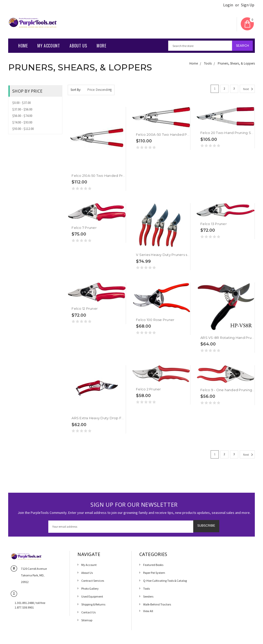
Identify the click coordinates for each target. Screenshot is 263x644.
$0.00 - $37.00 (21, 103)
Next (249, 89)
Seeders (148, 596)
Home (23, 46)
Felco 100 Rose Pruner (155, 320)
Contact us (88, 612)
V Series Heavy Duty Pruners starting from (172, 255)
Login (228, 5)
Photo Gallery (90, 589)
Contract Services (93, 581)
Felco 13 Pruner (214, 224)
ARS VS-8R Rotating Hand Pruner (229, 338)
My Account (49, 46)
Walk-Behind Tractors (157, 604)
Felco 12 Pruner (85, 308)
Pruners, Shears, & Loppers (236, 63)
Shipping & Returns (93, 604)
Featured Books (153, 565)
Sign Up (248, 5)
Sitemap (87, 620)
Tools (208, 63)
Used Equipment (92, 596)
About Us (78, 46)
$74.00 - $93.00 (22, 122)
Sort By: (76, 90)
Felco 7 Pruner (84, 228)
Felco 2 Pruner (148, 389)
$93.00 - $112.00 (23, 129)
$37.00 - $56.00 (22, 109)
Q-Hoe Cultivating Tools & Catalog (165, 581)
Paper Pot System (154, 573)
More (101, 46)
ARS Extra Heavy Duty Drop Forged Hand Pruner (113, 418)
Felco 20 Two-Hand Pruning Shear (230, 133)
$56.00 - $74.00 (22, 116)
